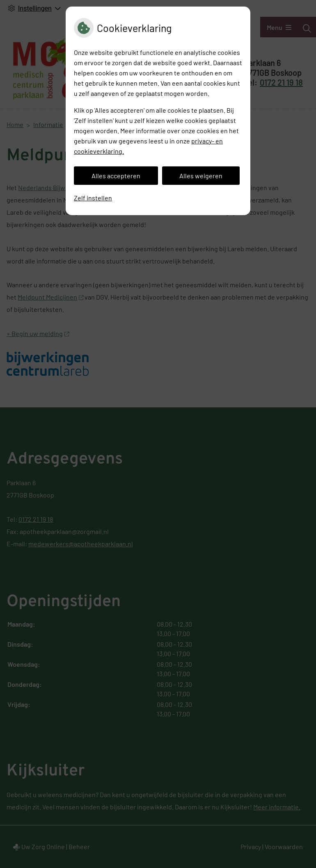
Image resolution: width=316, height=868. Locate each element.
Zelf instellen (93, 198)
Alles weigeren (201, 176)
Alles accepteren (116, 176)
